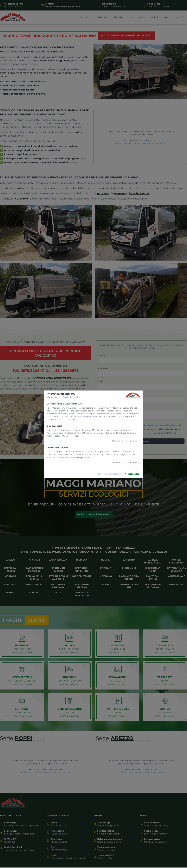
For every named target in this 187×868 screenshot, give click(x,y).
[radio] (122, 441)
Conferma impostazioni (110, 474)
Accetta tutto (132, 474)
